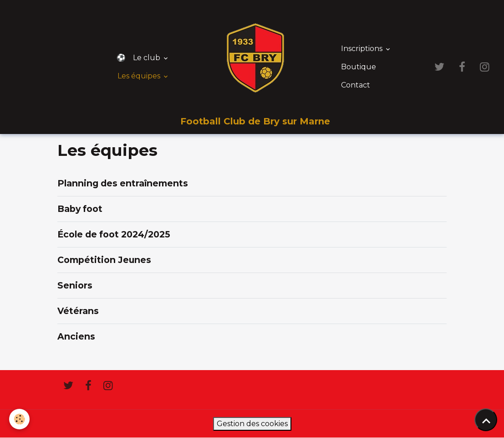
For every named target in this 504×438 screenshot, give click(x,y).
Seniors (75, 285)
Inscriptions (363, 49)
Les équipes (140, 76)
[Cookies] (19, 419)
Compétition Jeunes (104, 260)
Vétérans (78, 311)
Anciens (76, 336)
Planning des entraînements (123, 183)
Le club (148, 58)
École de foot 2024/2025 (114, 234)
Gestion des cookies (252, 424)
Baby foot (80, 209)
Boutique (359, 67)
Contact (356, 85)
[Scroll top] (486, 420)
